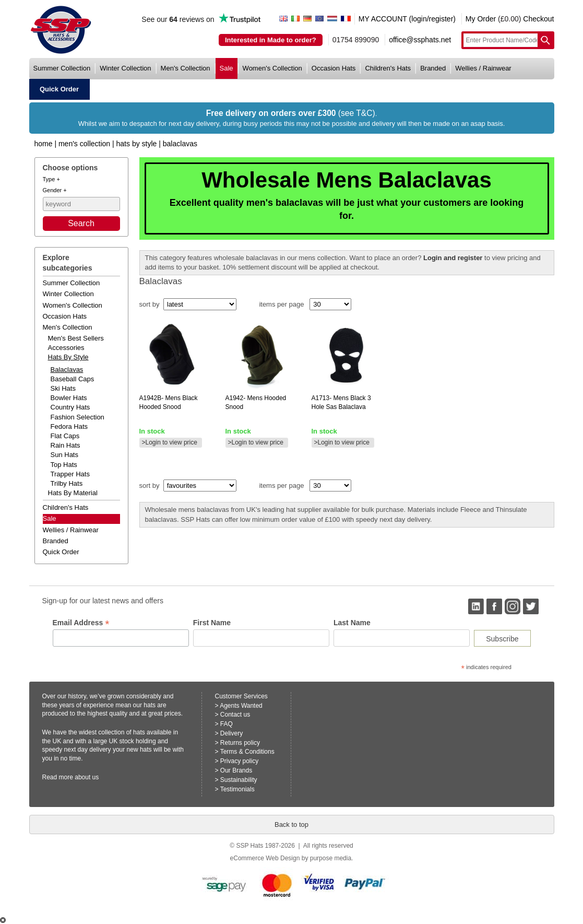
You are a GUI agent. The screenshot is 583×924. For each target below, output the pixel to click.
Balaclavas (180, 144)
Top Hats (64, 465)
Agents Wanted (241, 706)
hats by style (68, 357)
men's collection (186, 68)
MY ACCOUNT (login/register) (407, 19)
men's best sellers (76, 338)
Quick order (61, 552)
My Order (481, 19)
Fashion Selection (78, 417)
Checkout (538, 19)
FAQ (227, 724)
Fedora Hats (69, 426)
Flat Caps (65, 436)
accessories (66, 348)
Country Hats (70, 407)
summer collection (62, 68)
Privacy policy (239, 761)
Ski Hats (63, 388)
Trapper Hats (70, 474)
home (44, 144)
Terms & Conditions (247, 752)
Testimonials (237, 789)
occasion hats (334, 68)
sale (227, 68)
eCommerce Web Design (265, 858)
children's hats (388, 68)
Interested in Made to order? (271, 40)
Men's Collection (84, 144)
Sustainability (239, 780)
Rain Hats (66, 445)
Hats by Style (137, 144)
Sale (50, 518)
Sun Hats (64, 455)
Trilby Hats (67, 483)
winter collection (125, 68)
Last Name (352, 623)
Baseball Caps (73, 379)
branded (433, 68)
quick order (59, 89)
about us (87, 777)
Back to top (291, 824)
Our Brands (236, 770)
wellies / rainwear (483, 68)
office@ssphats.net (420, 40)
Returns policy (240, 743)
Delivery (231, 733)
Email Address (81, 623)
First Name (212, 623)
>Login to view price (170, 442)
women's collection (272, 68)
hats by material (73, 493)
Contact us (235, 715)
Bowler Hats (69, 398)
